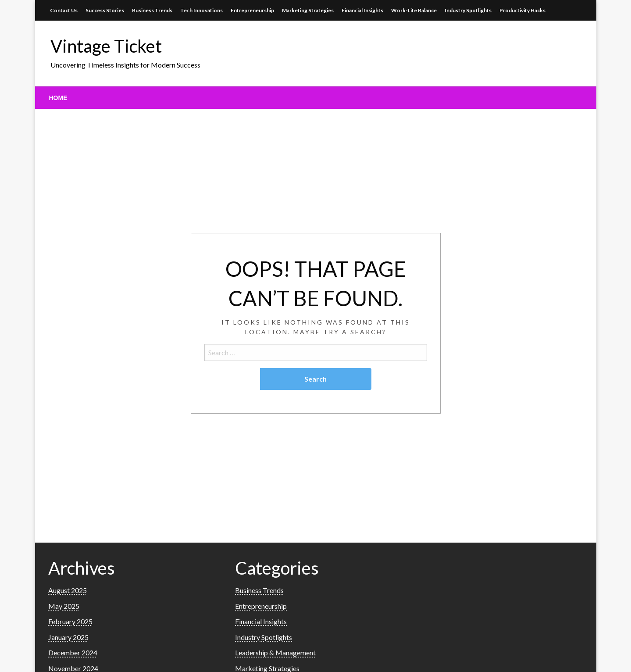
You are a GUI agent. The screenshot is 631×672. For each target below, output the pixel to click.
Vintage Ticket (106, 46)
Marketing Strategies (308, 10)
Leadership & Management (275, 652)
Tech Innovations (201, 10)
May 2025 (64, 606)
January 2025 (68, 637)
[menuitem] (58, 98)
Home (58, 98)
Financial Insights (362, 10)
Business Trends (152, 10)
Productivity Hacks (522, 10)
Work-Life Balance (414, 10)
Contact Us (64, 10)
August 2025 (68, 590)
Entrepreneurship (252, 10)
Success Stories (105, 10)
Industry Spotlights (468, 10)
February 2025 (70, 621)
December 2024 (73, 652)
